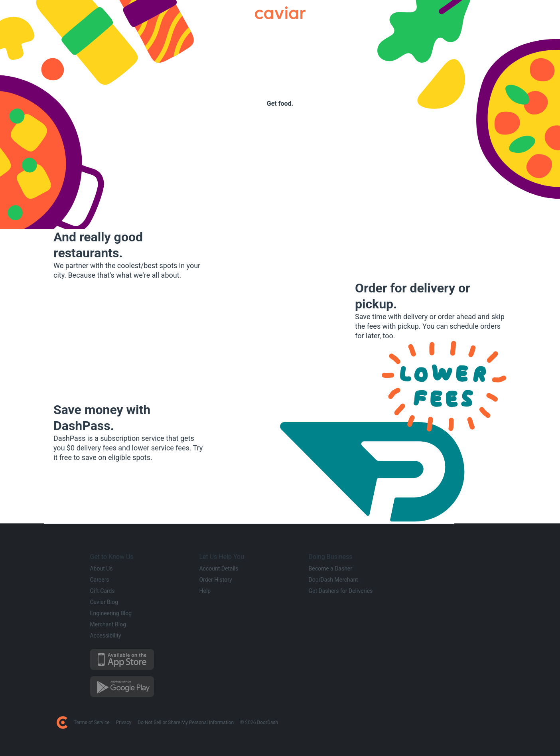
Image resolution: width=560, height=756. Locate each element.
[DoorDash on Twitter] (427, 722)
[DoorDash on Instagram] (437, 722)
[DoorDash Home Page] (62, 722)
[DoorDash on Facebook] (418, 722)
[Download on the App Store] (140, 659)
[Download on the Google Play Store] (140, 687)
